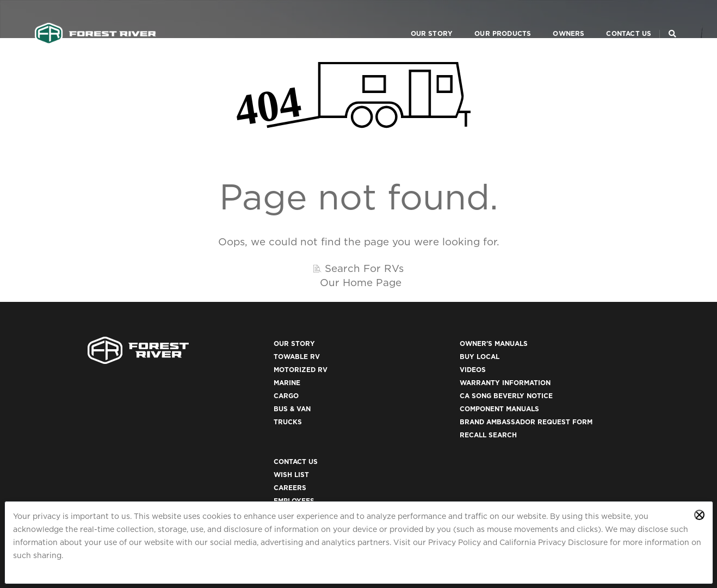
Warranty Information (412, 384)
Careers (542, 371)
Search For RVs (364, 268)
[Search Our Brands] (672, 20)
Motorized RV (235, 371)
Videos (380, 371)
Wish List (544, 358)
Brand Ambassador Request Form (433, 423)
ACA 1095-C (546, 488)
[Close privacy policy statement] (699, 515)
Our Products (489, 19)
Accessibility (552, 449)
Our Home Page (361, 282)
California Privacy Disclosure (554, 542)
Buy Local (387, 358)
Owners (554, 19)
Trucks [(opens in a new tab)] (222, 423)
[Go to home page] (96, 20)
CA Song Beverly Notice (413, 397)
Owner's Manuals (401, 345)
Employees (546, 384)
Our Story (417, 19)
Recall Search (395, 436)
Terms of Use (552, 436)
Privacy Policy (455, 542)
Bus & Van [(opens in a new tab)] (226, 410)
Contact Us (614, 19)
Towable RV (231, 358)
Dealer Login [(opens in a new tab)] (551, 397)
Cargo (220, 397)
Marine (221, 384)
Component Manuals (406, 410)
